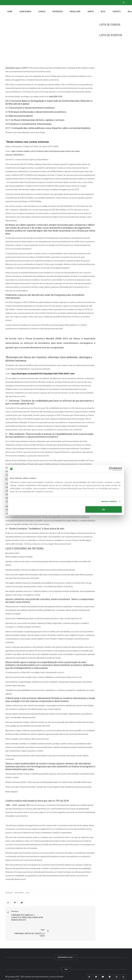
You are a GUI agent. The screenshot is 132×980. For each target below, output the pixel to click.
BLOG (103, 12)
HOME (10, 12)
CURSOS (42, 12)
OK (104, 509)
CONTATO (117, 12)
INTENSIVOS (58, 12)
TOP (66, 953)
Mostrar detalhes (109, 501)
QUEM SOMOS (25, 12)
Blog (28, 893)
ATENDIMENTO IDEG (66, 941)
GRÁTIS (91, 12)
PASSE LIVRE (75, 12)
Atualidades (19, 893)
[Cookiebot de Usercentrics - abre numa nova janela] (111, 469)
